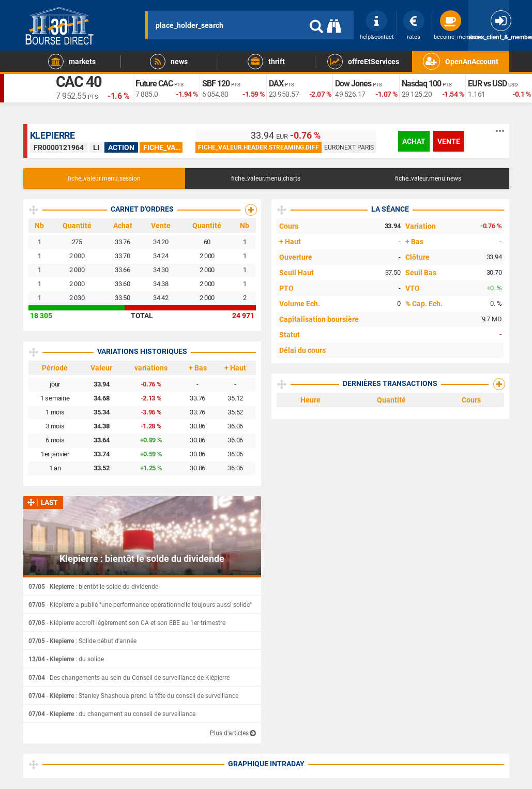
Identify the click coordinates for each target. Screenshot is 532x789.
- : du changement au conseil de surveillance (112, 714)
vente (449, 141)
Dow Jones (355, 84)
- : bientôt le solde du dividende (93, 587)
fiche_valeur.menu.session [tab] (104, 178)
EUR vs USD (490, 84)
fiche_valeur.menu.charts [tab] (266, 178)
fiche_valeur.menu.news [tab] (428, 178)
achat (414, 141)
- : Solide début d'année (82, 641)
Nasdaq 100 (424, 84)
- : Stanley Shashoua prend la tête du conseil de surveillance (133, 696)
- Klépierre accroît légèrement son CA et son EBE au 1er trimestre (127, 623)
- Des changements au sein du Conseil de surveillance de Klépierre (129, 678)
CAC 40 (82, 83)
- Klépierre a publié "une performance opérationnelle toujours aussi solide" (140, 605)
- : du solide (66, 659)
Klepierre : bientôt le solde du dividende (142, 559)
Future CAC (157, 84)
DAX (277, 84)
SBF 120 (217, 84)
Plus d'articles (229, 733)
